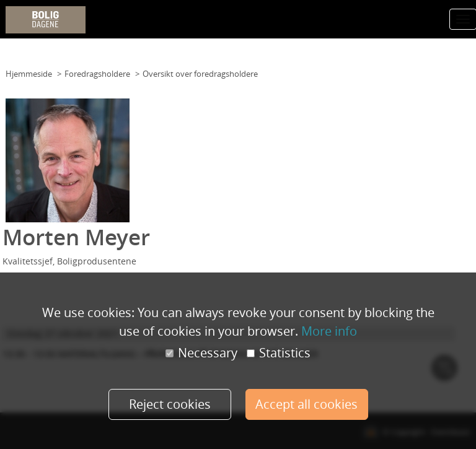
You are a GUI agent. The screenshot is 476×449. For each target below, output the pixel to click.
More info (329, 331)
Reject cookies (170, 404)
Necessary (201, 353)
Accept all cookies (306, 404)
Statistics (279, 353)
